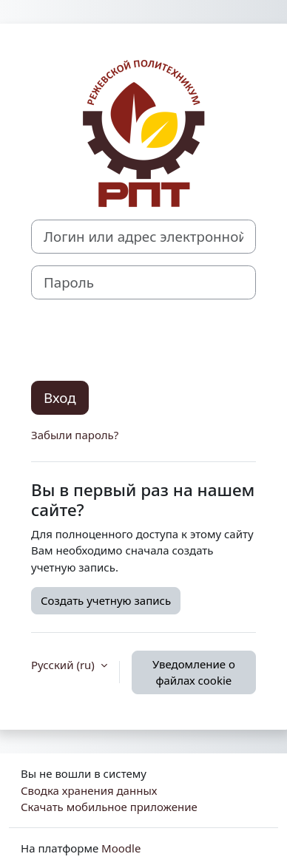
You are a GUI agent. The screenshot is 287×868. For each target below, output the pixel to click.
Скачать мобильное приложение (109, 807)
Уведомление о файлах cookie (194, 672)
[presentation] (143, 340)
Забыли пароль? (75, 435)
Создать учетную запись (106, 600)
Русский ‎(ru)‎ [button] (64, 665)
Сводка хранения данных (89, 790)
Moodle (121, 848)
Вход (60, 397)
